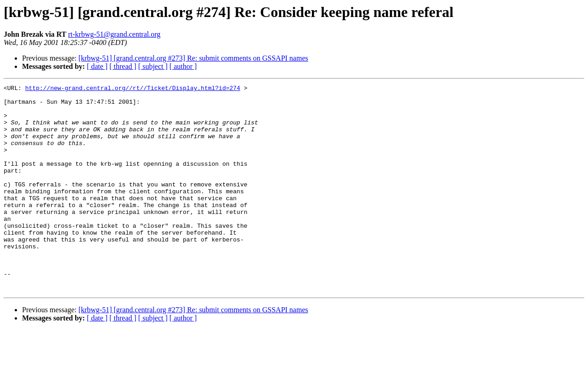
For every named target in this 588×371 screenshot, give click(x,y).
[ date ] (97, 66)
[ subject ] (153, 66)
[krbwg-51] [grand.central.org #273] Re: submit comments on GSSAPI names (193, 58)
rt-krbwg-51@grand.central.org (114, 34)
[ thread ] (123, 66)
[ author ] (183, 66)
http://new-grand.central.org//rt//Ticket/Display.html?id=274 (133, 89)
